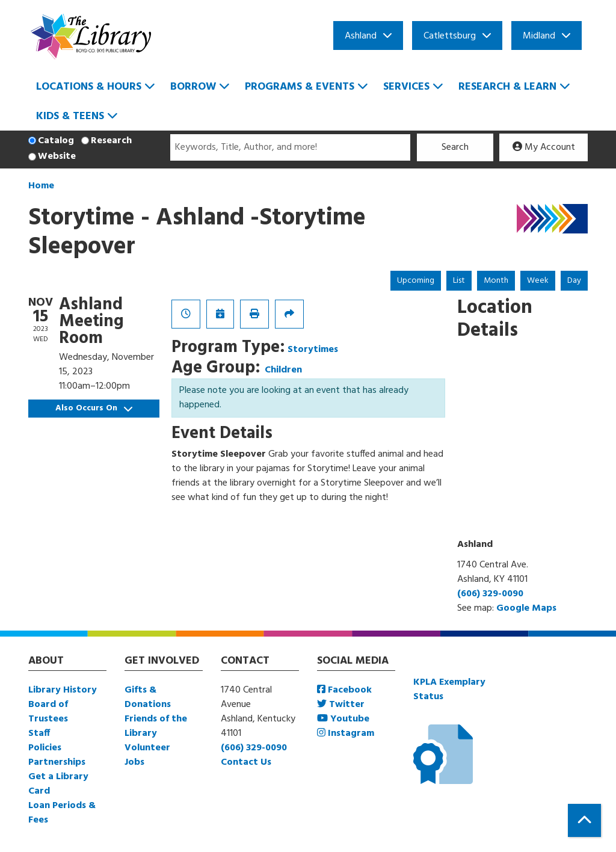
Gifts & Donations (148, 697)
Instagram (346, 733)
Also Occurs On (94, 408)
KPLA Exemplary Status (449, 690)
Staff (39, 733)
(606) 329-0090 (490, 594)
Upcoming (416, 281)
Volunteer (147, 748)
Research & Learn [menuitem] (507, 87)
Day (574, 281)
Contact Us (246, 762)
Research (111, 141)
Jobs (134, 762)
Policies (45, 748)
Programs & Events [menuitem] (300, 87)
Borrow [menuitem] (193, 87)
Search (455, 147)
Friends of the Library (156, 726)
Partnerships (57, 762)
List (459, 281)
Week (538, 281)
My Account (544, 147)
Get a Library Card (58, 784)
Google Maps (526, 608)
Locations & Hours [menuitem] (89, 87)
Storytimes (313, 350)
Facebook (344, 690)
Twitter (341, 705)
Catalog (56, 141)
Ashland (361, 36)
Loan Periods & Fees (62, 813)
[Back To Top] (584, 820)
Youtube (343, 719)
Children (283, 370)
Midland (539, 36)
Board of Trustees (48, 712)
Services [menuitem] (406, 87)
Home (41, 186)
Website (57, 156)
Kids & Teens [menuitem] (70, 116)
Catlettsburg (450, 36)
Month (496, 281)
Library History (63, 690)
